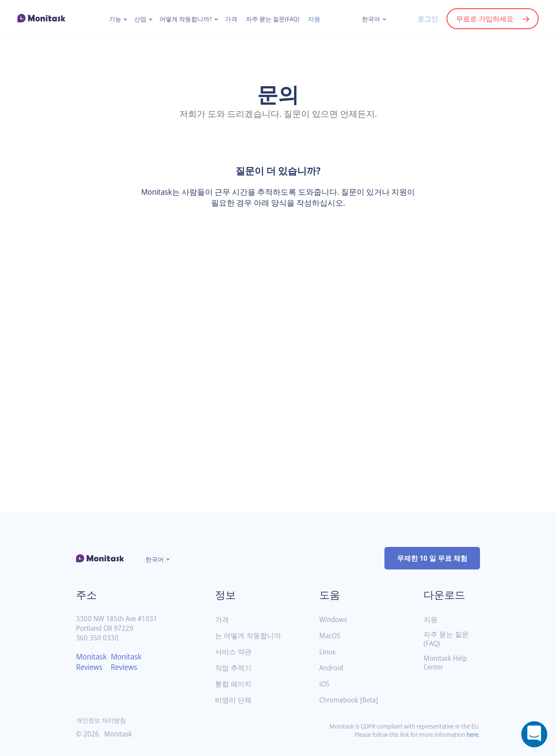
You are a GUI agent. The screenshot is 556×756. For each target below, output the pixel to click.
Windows (334, 620)
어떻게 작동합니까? (185, 19)
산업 (139, 19)
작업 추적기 (233, 668)
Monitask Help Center (447, 663)
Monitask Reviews (93, 662)
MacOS (331, 636)
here (472, 734)
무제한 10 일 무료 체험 (432, 558)
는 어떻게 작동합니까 (248, 636)
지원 (315, 19)
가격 (231, 19)
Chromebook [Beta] (351, 700)
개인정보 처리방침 (101, 720)
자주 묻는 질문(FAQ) (273, 19)
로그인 (427, 19)
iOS (325, 684)
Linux (328, 652)
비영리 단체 (233, 700)
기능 (114, 19)
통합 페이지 (233, 684)
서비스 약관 (233, 652)
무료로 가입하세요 (485, 19)
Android (332, 668)
